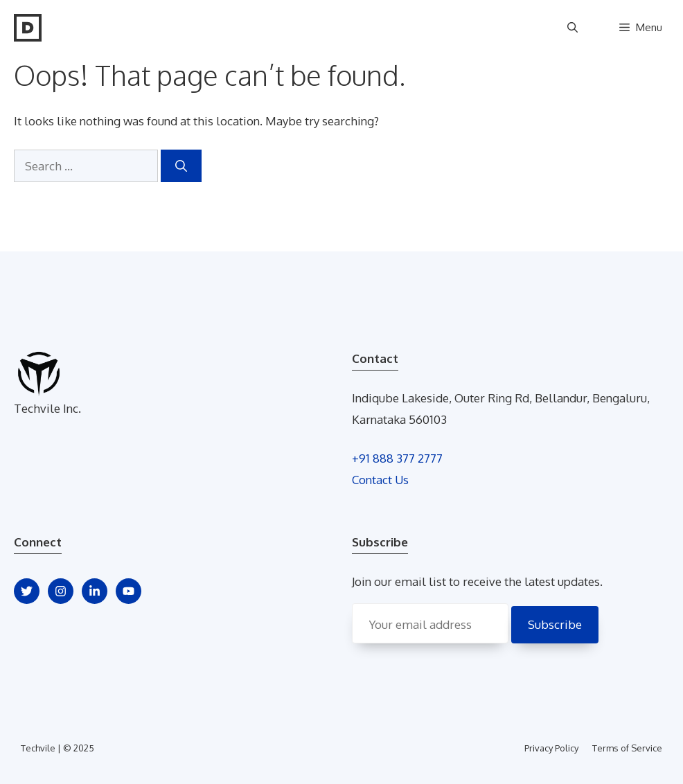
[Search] (181, 166)
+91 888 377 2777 (397, 458)
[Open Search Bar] (573, 28)
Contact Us (380, 480)
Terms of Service (627, 748)
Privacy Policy (551, 748)
